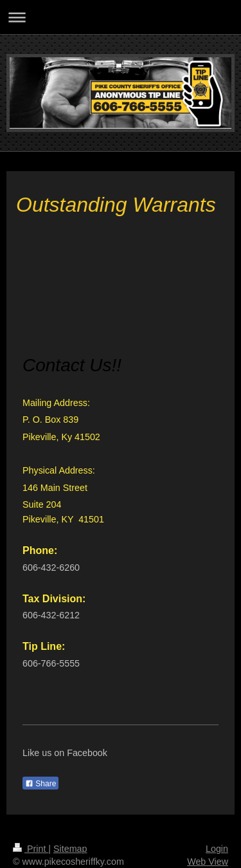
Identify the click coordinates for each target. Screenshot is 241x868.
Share (40, 784)
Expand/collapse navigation (121, 17)
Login (217, 849)
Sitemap (70, 849)
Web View (208, 862)
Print (31, 849)
